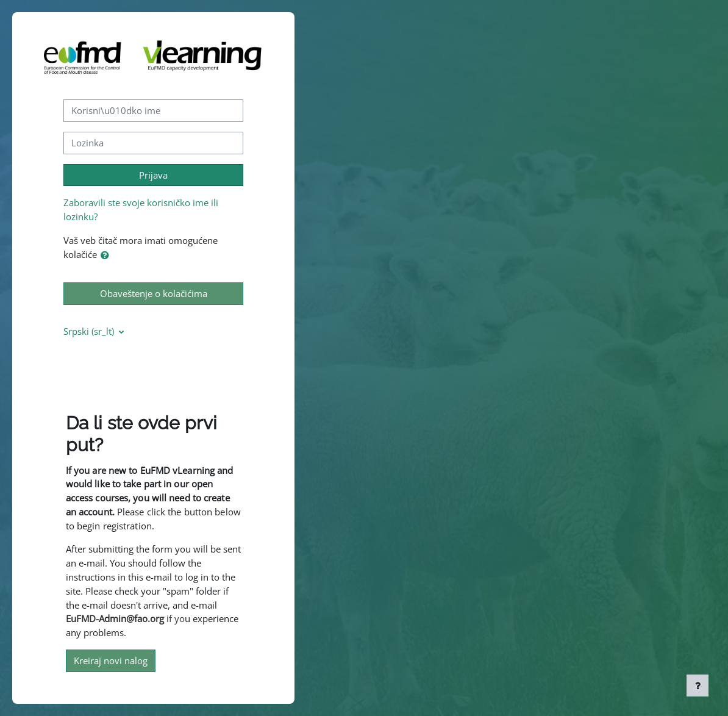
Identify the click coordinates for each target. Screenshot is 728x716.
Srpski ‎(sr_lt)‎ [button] (90, 331)
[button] (107, 255)
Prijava (153, 175)
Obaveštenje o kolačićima (154, 293)
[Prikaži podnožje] (698, 686)
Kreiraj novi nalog (111, 661)
